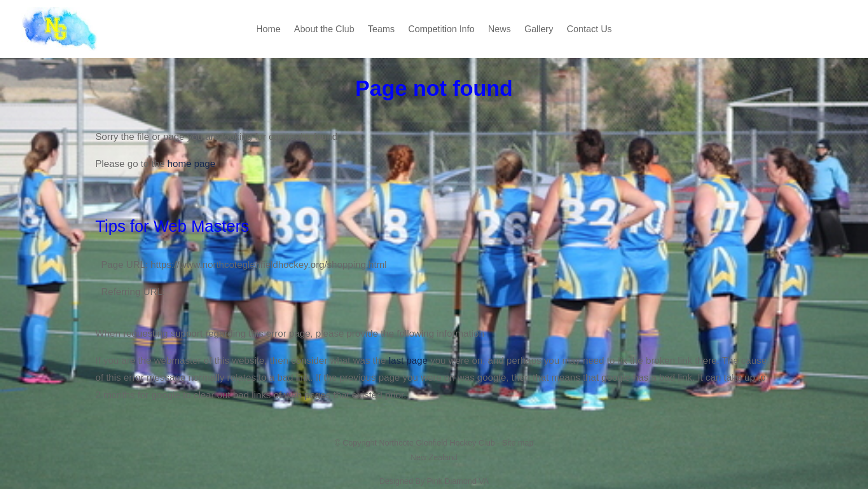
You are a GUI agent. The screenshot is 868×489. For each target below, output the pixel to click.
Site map (518, 443)
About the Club (324, 29)
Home (268, 29)
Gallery (539, 29)
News (499, 29)
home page (192, 164)
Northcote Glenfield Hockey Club (437, 443)
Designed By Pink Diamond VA (434, 481)
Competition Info (441, 29)
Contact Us (589, 29)
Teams (382, 29)
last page (408, 361)
